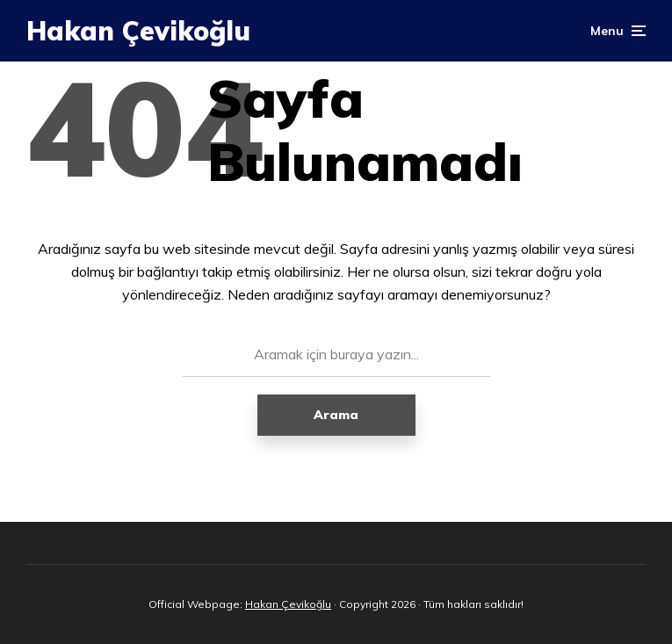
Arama (336, 415)
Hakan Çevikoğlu (138, 31)
